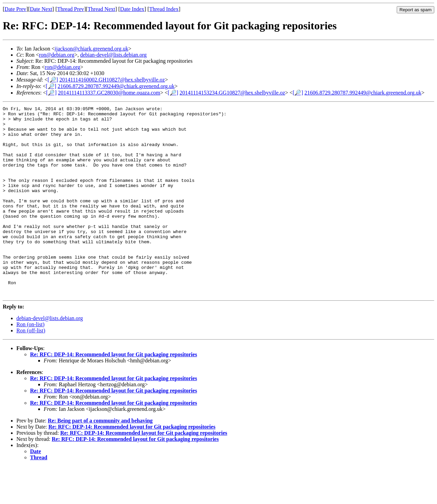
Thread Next (101, 9)
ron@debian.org (57, 55)
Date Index (132, 9)
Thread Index (164, 9)
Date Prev (15, 9)
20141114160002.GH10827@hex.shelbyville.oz (112, 80)
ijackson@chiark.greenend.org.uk (91, 49)
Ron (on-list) (30, 362)
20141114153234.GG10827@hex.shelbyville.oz (232, 93)
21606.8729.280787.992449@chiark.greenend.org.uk (116, 86)
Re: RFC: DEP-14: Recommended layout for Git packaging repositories (114, 392)
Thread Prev (71, 9)
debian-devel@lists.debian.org (114, 55)
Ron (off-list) (31, 368)
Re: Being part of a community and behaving (100, 458)
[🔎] (53, 80)
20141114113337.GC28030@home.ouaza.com (109, 93)
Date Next (41, 9)
